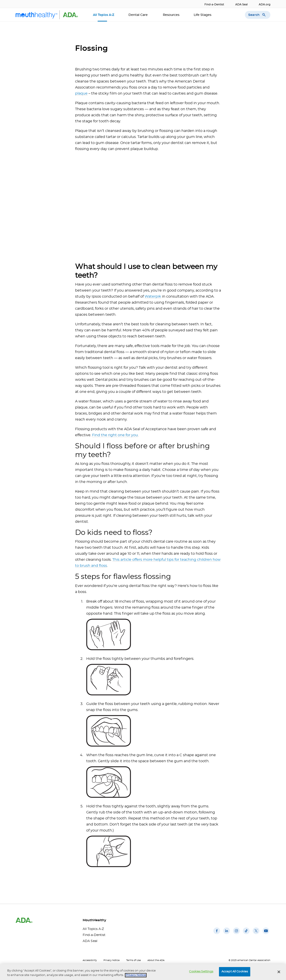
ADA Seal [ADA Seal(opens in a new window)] (241, 4)
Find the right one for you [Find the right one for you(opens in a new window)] (115, 435)
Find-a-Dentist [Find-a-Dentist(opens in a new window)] (214, 4)
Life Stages (203, 15)
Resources (171, 15)
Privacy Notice (111, 960)
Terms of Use (134, 960)
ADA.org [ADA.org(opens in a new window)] (265, 4)
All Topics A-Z (104, 15)
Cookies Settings (201, 972)
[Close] (279, 972)
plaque (81, 93)
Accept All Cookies (235, 972)
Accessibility (90, 960)
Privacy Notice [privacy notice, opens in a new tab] (136, 975)
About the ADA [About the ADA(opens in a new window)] (156, 960)
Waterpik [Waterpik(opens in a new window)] (153, 296)
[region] (143, 972)
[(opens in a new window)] (217, 934)
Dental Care (139, 15)
